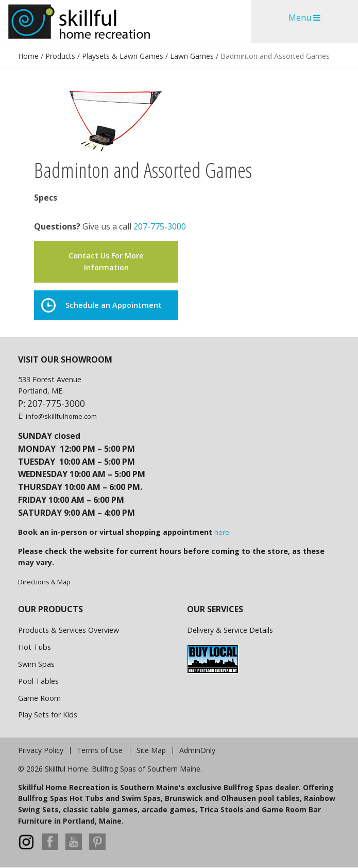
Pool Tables (38, 681)
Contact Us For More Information (106, 261)
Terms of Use (100, 750)
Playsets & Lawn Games (123, 56)
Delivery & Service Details (230, 630)
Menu (304, 18)
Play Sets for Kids (48, 715)
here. (223, 532)
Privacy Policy (41, 750)
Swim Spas (36, 664)
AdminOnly (197, 750)
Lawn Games (192, 56)
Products (60, 56)
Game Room (39, 698)
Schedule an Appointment (101, 305)
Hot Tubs (35, 647)
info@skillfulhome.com (61, 416)
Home (28, 56)
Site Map (151, 750)
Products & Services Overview (69, 630)
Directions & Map (44, 582)
